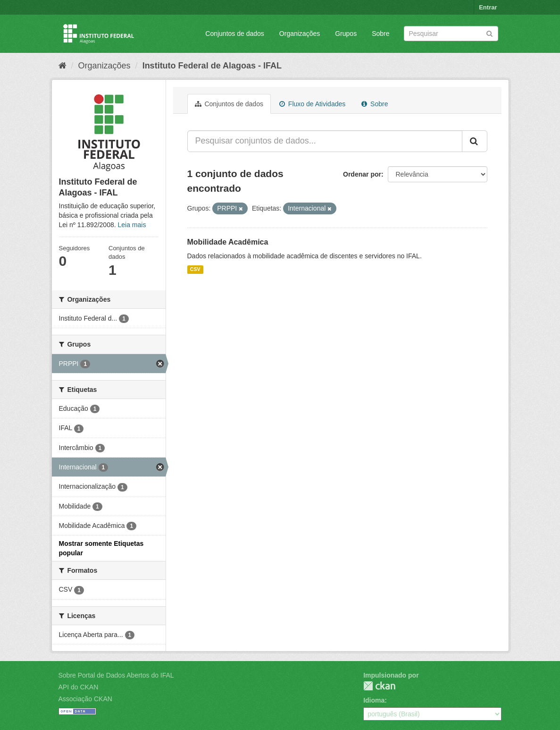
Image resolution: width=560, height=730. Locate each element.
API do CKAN (79, 687)
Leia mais (132, 225)
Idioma (374, 700)
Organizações (300, 34)
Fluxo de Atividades (312, 104)
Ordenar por (362, 174)
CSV (195, 270)
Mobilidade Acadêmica (228, 242)
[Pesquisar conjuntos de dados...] (325, 141)
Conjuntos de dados (235, 34)
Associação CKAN (85, 699)
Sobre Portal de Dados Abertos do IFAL (116, 675)
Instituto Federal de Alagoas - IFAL (212, 66)
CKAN (379, 686)
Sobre (380, 34)
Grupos (346, 34)
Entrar (488, 7)
